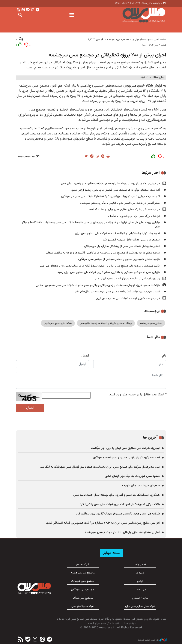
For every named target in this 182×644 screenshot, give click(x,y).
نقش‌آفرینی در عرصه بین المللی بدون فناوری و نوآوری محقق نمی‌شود (120, 203)
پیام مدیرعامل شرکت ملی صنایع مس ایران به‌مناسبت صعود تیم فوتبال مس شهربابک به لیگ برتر (100, 467)
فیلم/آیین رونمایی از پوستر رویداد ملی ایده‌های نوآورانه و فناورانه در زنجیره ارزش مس (110, 183)
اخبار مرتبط (151, 173)
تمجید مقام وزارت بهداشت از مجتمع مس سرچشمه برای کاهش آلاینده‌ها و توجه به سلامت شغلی (103, 253)
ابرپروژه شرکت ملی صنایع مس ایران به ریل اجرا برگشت (125, 448)
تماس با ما (140, 564)
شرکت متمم (83, 564)
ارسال (30, 408)
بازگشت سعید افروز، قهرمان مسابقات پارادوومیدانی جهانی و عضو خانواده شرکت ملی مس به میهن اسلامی (98, 285)
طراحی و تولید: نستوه (153, 640)
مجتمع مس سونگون (83, 590)
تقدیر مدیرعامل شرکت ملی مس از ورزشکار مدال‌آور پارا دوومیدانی (122, 246)
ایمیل (85, 356)
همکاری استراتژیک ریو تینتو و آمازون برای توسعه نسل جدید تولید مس (117, 495)
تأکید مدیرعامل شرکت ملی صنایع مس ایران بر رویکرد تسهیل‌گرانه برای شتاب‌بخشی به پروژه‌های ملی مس (99, 266)
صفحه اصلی (160, 40)
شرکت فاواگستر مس (83, 606)
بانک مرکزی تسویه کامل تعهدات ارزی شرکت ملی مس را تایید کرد (120, 504)
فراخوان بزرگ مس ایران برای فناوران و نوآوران (134, 216)
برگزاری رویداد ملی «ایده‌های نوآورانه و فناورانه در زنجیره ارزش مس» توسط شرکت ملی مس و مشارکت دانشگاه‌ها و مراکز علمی (91, 225)
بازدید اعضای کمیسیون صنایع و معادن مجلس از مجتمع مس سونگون (119, 259)
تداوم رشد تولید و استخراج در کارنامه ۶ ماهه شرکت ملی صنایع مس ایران (117, 233)
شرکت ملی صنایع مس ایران (58, 323)
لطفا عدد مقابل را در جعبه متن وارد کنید (138, 395)
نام (164, 356)
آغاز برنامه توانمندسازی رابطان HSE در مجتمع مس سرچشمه (122, 532)
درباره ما (140, 573)
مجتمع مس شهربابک (83, 581)
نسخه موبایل (111, 553)
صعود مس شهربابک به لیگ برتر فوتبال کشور (132, 476)
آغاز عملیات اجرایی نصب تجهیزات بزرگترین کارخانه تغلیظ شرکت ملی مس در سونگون (110, 196)
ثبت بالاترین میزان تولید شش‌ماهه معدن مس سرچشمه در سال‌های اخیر (117, 292)
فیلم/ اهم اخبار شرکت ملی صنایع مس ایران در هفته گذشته (125, 209)
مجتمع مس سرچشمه (118, 40)
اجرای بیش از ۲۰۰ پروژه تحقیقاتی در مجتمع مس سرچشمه (107, 55)
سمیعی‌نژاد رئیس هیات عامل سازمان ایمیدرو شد (131, 240)
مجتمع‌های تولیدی (141, 40)
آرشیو (140, 581)
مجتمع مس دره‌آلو (83, 598)
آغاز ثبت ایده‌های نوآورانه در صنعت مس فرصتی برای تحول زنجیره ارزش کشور (115, 190)
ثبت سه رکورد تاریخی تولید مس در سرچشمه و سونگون (126, 458)
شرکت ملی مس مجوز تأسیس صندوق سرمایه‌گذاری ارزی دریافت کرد (118, 514)
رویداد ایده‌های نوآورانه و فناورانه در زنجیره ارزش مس (106, 323)
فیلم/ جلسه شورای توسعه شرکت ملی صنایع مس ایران (128, 298)
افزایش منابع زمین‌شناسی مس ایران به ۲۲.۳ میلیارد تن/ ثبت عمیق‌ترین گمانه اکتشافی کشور (103, 523)
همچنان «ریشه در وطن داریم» (141, 486)
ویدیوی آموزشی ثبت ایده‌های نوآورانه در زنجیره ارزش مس (127, 279)
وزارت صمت (140, 590)
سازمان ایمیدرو (140, 598)
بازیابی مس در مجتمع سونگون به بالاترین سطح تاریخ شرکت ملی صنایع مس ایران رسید (109, 272)
